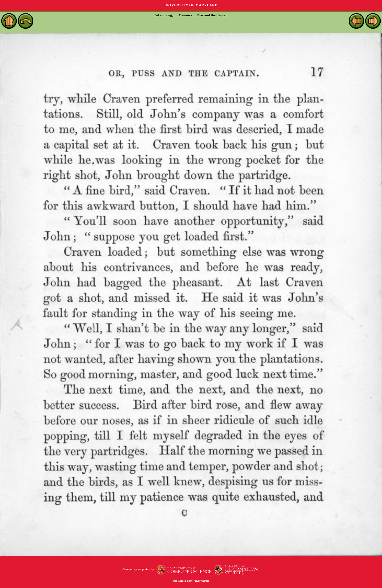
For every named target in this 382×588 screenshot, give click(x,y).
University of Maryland (191, 5)
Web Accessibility (182, 581)
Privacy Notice (201, 581)
